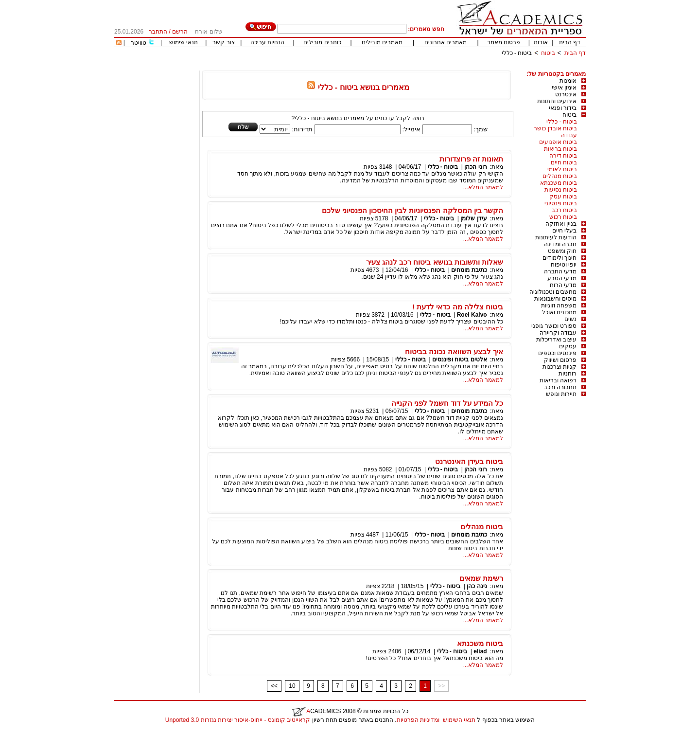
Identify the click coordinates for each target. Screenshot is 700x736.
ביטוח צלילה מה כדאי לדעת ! (458, 307)
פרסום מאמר (504, 42)
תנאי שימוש (184, 42)
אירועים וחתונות (557, 101)
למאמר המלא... (483, 187)
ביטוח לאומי (562, 169)
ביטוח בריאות (560, 149)
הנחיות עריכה (267, 42)
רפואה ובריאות (558, 380)
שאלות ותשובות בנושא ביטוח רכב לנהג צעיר (435, 262)
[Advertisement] (409, 67)
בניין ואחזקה (561, 224)
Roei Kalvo (472, 315)
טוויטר (139, 43)
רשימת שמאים (481, 578)
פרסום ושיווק (560, 360)
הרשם (180, 32)
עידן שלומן (473, 218)
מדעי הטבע (562, 278)
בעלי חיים (564, 231)
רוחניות (568, 374)
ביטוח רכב (564, 210)
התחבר (158, 32)
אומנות (568, 81)
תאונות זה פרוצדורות (471, 159)
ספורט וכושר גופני (554, 326)
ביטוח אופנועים (558, 142)
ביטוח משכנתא (559, 183)
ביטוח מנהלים (560, 176)
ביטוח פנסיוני (561, 203)
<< (274, 686)
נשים (570, 319)
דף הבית (570, 42)
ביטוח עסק (563, 197)
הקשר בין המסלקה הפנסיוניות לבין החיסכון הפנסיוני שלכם (412, 210)
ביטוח (548, 53)
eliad (480, 651)
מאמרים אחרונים (446, 42)
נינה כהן (477, 586)
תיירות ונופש (561, 394)
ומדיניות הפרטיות (418, 720)
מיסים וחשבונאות (555, 299)
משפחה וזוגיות (559, 305)
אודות (541, 42)
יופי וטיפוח (564, 265)
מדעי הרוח (563, 285)
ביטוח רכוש (563, 217)
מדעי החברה (560, 271)
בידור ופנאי (563, 108)
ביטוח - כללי (517, 53)
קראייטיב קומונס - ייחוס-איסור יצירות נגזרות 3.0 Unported (238, 720)
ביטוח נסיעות (561, 190)
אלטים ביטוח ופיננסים (460, 359)
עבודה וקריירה (558, 333)
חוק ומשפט (562, 251)
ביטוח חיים (564, 162)
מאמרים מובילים (382, 42)
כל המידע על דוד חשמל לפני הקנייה (447, 403)
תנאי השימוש (459, 720)
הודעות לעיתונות (556, 237)
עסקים (568, 346)
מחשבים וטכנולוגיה (553, 292)
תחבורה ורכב (560, 387)
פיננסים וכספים (557, 353)
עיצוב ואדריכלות (556, 340)
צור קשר (223, 42)
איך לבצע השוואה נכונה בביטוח (454, 351)
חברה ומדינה (560, 244)
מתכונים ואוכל (559, 312)
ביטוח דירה (563, 156)
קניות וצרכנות (560, 367)
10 (292, 686)
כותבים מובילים (322, 42)
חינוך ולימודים (560, 258)
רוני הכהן (475, 167)
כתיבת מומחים (469, 270)
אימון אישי (564, 88)
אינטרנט (566, 94)
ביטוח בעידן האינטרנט (469, 461)
